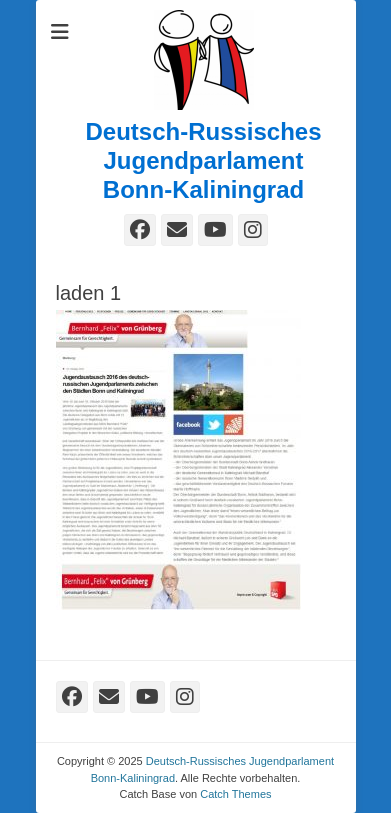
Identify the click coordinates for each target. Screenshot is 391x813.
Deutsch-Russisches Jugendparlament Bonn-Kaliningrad (203, 160)
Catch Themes (235, 794)
